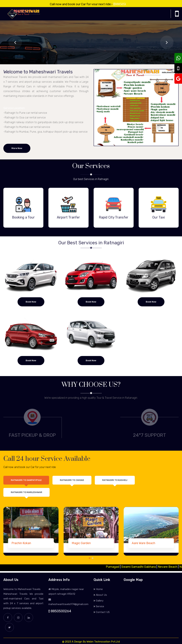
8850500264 (60, 611)
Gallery (100, 601)
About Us (101, 595)
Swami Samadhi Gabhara (142, 567)
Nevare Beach (171, 567)
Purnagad (116, 567)
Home (99, 589)
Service (100, 606)
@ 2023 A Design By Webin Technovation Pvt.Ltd (91, 642)
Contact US (103, 612)
